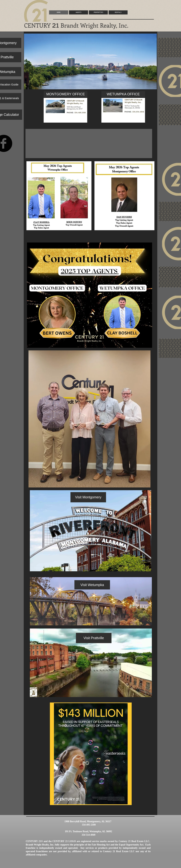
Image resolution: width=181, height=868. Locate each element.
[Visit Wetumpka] (92, 585)
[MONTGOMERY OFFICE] (66, 94)
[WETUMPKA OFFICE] (123, 94)
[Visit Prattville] (94, 638)
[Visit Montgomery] (88, 497)
